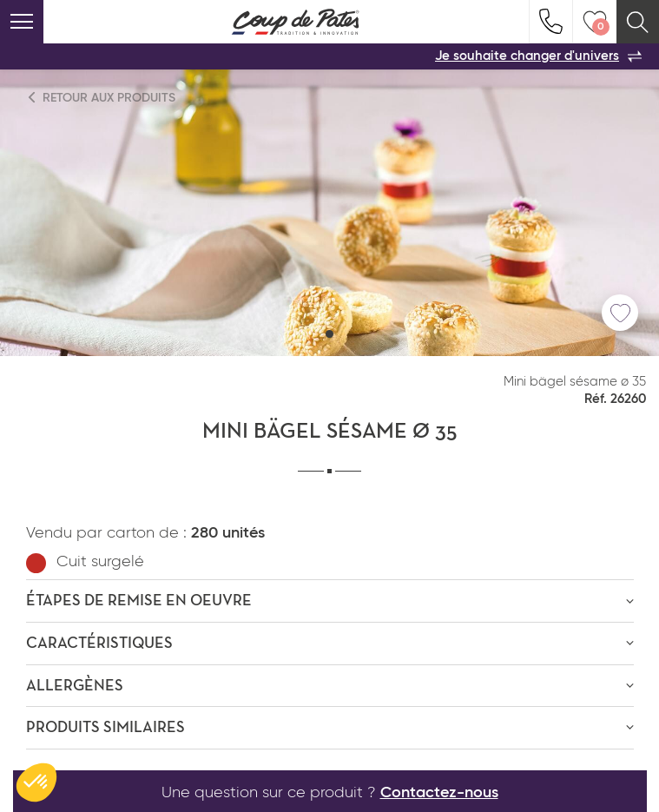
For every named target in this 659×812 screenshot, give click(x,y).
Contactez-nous (439, 793)
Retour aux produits (102, 98)
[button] (329, 334)
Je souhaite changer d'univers (538, 56)
